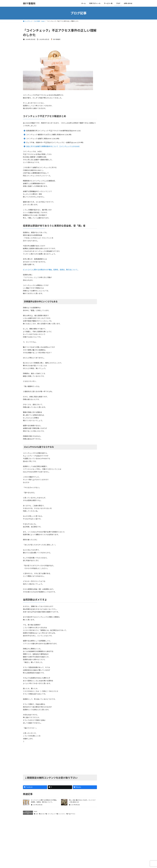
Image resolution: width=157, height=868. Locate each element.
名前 (25, 859)
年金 (106, 157)
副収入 (107, 149)
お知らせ (107, 136)
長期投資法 (108, 173)
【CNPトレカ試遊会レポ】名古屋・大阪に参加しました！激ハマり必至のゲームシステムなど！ (123, 110)
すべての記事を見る (126, 119)
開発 (106, 177)
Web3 (36, 811)
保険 (106, 145)
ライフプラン (109, 140)
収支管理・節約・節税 (112, 153)
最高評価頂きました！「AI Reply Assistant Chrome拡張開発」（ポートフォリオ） (123, 65)
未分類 (107, 165)
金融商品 (107, 169)
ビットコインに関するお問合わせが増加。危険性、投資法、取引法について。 (51, 270)
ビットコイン (62, 814)
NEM (37, 814)
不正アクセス (72, 814)
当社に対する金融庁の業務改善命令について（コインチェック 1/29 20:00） (53, 146)
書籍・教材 (108, 161)
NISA (106, 129)
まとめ (43, 814)
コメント (27, 832)
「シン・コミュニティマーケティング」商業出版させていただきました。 (123, 87)
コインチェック (51, 814)
